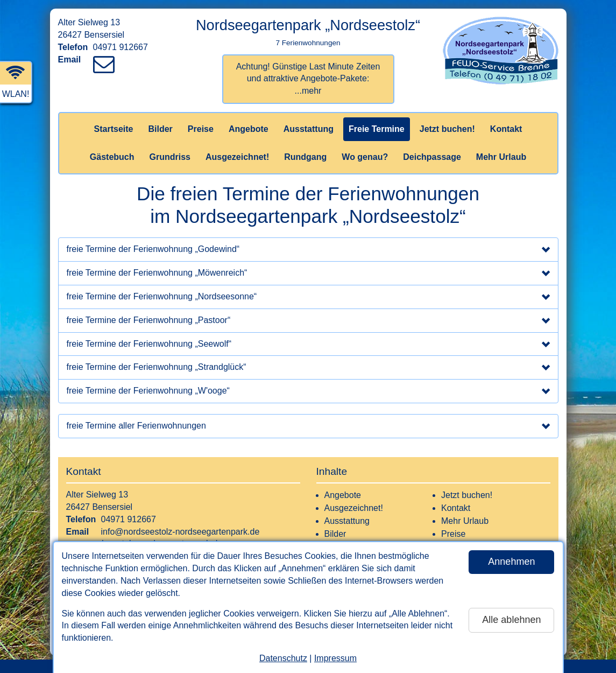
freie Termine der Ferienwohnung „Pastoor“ (308, 321)
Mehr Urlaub (501, 157)
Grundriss (170, 157)
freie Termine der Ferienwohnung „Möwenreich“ (308, 274)
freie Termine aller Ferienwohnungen (308, 427)
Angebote (249, 129)
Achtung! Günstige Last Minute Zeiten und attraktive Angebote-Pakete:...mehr (308, 79)
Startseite (114, 129)
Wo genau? (365, 157)
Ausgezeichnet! (237, 157)
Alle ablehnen (511, 620)
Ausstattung (309, 129)
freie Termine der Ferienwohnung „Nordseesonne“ (308, 298)
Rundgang (305, 157)
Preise (201, 129)
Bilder (160, 129)
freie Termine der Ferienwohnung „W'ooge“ (308, 392)
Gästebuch (112, 157)
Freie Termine (377, 129)
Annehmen (511, 562)
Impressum (335, 658)
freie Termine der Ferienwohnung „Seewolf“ (308, 345)
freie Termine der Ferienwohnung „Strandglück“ (308, 368)
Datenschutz (283, 658)
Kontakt (506, 129)
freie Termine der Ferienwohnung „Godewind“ (308, 250)
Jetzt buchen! (447, 129)
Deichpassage (432, 157)
